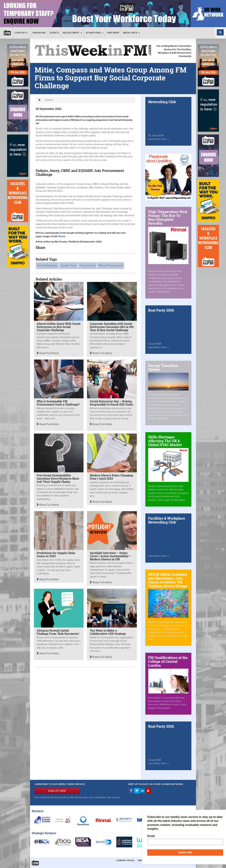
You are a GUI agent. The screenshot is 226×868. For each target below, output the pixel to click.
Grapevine (39, 33)
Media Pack (132, 33)
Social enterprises (45, 141)
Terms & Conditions (148, 861)
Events (54, 33)
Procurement (87, 266)
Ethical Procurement (111, 266)
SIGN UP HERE (57, 791)
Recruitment (72, 33)
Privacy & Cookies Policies (177, 861)
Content (22, 33)
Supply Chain (68, 266)
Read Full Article (48, 353)
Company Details (125, 861)
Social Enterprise (47, 266)
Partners (113, 33)
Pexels (62, 236)
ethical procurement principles (66, 200)
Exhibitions (95, 33)
